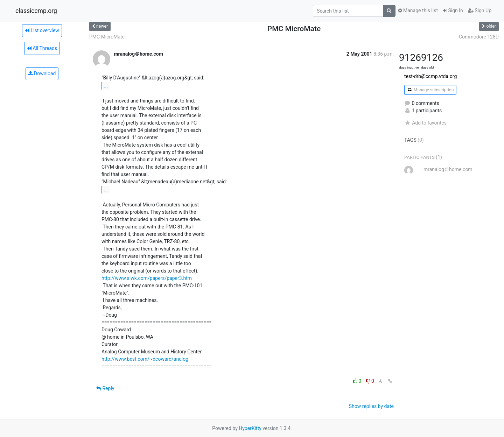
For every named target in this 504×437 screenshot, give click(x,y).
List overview (42, 30)
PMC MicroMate (107, 37)
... (106, 86)
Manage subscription (430, 90)
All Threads (42, 48)
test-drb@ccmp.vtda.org (430, 76)
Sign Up (480, 10)
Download (42, 73)
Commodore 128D (479, 37)
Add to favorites (425, 123)
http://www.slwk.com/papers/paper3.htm (147, 278)
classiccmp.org (36, 11)
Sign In (453, 10)
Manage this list (418, 10)
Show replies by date (371, 406)
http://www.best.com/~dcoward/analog (145, 359)
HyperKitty (250, 428)
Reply (105, 388)
